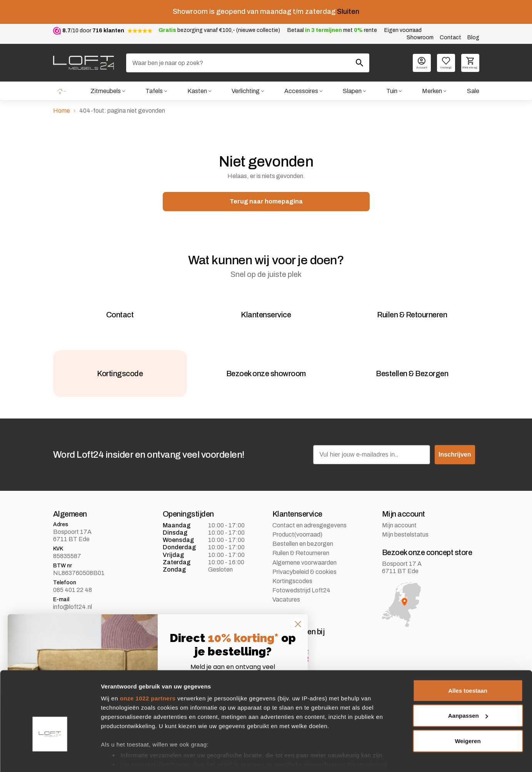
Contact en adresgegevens (309, 539)
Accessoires (301, 91)
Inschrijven (455, 468)
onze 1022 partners (148, 672)
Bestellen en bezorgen (303, 557)
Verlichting (245, 91)
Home (61, 91)
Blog (473, 38)
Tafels (153, 91)
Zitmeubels (105, 91)
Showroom (420, 38)
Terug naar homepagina (266, 202)
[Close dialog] (298, 624)
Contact (450, 38)
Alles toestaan (468, 664)
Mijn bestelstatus (405, 548)
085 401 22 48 (73, 603)
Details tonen (119, 757)
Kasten (196, 91)
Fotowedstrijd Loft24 (301, 604)
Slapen (352, 91)
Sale (473, 91)
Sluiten (348, 12)
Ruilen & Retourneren (301, 567)
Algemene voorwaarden (304, 576)
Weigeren (468, 714)
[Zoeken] (248, 63)
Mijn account (399, 539)
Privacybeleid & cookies (304, 585)
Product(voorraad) (297, 548)
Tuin (392, 91)
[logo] (83, 63)
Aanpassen (468, 689)
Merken (432, 91)
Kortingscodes (292, 594)
